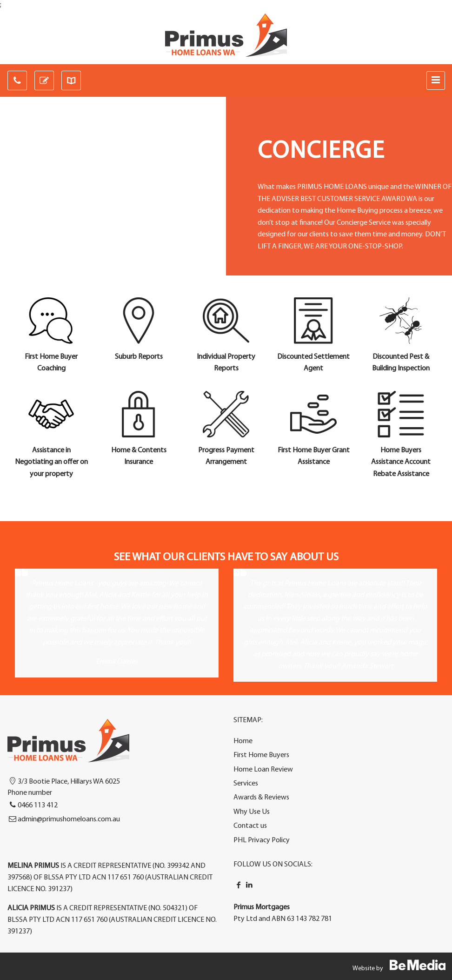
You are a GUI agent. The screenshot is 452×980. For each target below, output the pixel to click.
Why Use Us (252, 812)
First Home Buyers (261, 755)
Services (246, 784)
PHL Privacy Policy (262, 840)
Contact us (250, 826)
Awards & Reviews (261, 798)
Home (243, 741)
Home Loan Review (263, 770)
